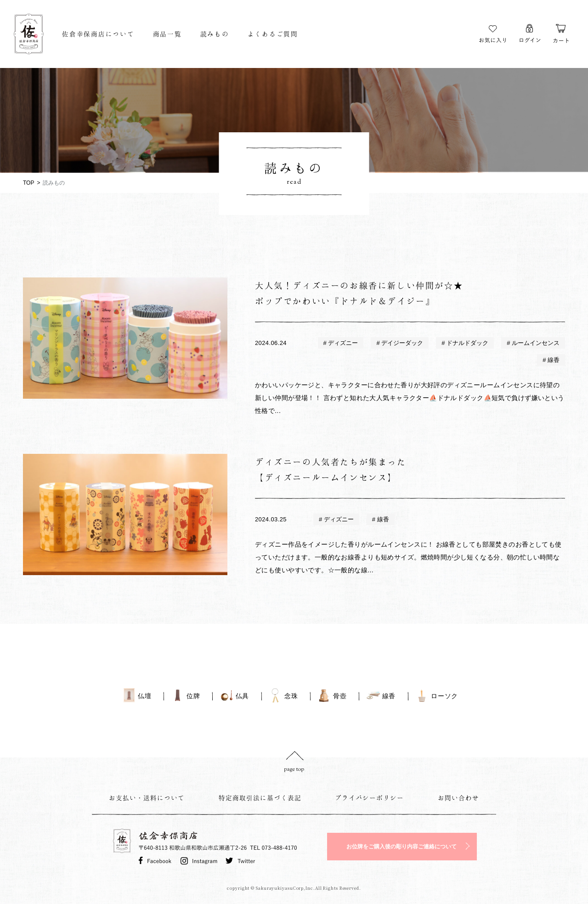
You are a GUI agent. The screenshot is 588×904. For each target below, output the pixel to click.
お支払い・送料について (147, 798)
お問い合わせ (458, 798)
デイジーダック (402, 343)
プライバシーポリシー (369, 798)
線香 (553, 360)
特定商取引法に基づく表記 (260, 798)
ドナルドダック (467, 343)
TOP (28, 183)
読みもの (215, 34)
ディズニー (342, 343)
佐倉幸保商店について (98, 34)
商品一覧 (167, 34)
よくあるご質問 (273, 34)
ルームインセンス (535, 343)
